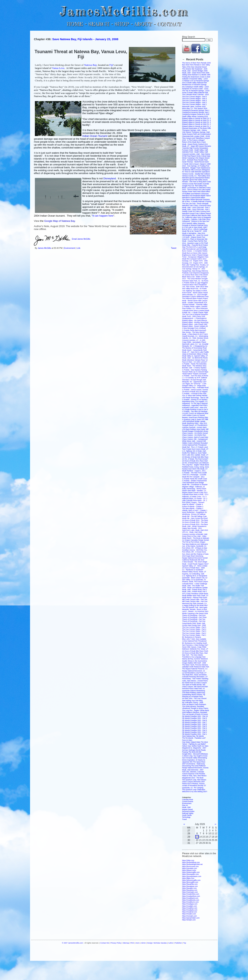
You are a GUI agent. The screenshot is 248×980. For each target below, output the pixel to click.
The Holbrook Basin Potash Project (195, 298)
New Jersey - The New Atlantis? (194, 332)
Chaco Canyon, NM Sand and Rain (195, 687)
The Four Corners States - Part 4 (194, 629)
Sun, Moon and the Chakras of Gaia (195, 554)
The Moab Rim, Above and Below (194, 675)
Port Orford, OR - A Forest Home (194, 552)
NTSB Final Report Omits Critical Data (196, 156)
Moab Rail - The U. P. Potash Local (195, 447)
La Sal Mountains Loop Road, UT (194, 673)
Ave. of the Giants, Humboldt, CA (194, 546)
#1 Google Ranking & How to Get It (195, 409)
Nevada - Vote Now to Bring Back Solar (196, 182)
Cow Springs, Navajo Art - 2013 (194, 269)
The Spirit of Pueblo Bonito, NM (194, 685)
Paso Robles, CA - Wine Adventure (195, 308)
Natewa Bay (91, 65)
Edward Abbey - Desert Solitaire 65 (195, 326)
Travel (184, 819)
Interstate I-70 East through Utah (194, 380)
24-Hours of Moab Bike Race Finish (195, 651)
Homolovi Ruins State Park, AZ (193, 689)
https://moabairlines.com (191, 896)
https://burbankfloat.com (191, 862)
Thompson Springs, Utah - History (195, 130)
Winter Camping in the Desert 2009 (195, 613)
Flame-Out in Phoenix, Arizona (193, 784)
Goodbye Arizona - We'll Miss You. (195, 550)
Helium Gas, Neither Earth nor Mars (195, 746)
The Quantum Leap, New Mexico (194, 780)
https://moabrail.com (190, 912)
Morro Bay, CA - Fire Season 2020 (195, 108)
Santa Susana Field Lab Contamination (196, 134)
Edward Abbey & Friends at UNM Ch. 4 (196, 120)
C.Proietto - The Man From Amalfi (194, 473)
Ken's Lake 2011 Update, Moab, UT (195, 455)
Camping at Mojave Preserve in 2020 (196, 114)
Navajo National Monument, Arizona (195, 768)
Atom (137, 943)
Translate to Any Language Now (194, 657)
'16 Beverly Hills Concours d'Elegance (196, 170)
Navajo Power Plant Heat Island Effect (196, 192)
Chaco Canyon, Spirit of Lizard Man (195, 437)
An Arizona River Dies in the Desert (195, 275)
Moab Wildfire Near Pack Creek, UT (195, 596)
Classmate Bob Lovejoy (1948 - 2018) (196, 136)
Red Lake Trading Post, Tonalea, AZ (195, 265)
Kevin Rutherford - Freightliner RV (195, 512)
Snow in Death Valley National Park (195, 93)
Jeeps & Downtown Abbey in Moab (195, 354)
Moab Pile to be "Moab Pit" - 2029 (194, 231)
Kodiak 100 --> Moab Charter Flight (195, 312)
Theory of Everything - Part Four (194, 615)
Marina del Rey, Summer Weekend (195, 659)
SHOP (122, 24)
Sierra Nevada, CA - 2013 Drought (195, 295)
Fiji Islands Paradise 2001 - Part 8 (195, 720)
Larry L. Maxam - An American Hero (195, 611)
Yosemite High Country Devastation (195, 148)
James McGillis (44, 248)
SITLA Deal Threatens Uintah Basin (195, 594)
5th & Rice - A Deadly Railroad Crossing (197, 201)
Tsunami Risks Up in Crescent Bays (195, 372)
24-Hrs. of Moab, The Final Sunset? (195, 459)
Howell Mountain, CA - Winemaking (195, 336)
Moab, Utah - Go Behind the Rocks (195, 358)
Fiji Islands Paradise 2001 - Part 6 (195, 724)
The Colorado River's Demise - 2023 (195, 95)
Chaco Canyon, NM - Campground (195, 439)
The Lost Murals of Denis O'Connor (195, 714)
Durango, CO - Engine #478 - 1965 (195, 261)
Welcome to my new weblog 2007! (195, 792)
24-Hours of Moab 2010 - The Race (195, 520)
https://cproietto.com (190, 868)
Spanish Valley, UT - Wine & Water (195, 566)
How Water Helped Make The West (195, 742)
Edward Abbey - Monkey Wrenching (195, 322)
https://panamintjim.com (191, 918)
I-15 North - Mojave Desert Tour (194, 237)
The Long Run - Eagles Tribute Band (195, 465)
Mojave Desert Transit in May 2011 (195, 493)
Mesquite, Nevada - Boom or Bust (195, 609)
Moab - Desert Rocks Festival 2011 (195, 144)
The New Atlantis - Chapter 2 (193, 508)
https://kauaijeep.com (190, 886)
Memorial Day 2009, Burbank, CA (194, 604)
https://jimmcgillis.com (190, 882)
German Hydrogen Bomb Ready (194, 750)
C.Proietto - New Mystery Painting (195, 370)
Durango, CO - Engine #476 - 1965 (195, 263)
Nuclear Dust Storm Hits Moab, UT (195, 469)
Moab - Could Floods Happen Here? (195, 564)
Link (79, 248)
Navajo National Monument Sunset (195, 558)
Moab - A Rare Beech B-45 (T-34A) (195, 334)
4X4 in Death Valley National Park (194, 83)
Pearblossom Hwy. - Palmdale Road (195, 388)
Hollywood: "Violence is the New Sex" (196, 221)
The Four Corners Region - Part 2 (194, 102)
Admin (143, 943)
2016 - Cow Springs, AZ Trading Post (196, 166)
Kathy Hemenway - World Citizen (194, 489)
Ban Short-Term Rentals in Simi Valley (196, 65)
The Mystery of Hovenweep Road (194, 348)
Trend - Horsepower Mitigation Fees (195, 257)
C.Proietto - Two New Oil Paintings (195, 411)
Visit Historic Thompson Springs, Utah (196, 132)
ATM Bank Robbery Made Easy (194, 693)
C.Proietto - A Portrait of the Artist (194, 394)
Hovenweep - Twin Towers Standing (195, 679)
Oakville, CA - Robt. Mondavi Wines (195, 338)
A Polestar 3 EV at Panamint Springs (195, 81)
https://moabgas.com (190, 904)
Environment (69, 248)
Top (185, 943)
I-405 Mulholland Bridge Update (194, 421)
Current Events (188, 801)
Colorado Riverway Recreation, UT (195, 677)
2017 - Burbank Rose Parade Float (195, 160)
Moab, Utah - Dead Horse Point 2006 (196, 73)
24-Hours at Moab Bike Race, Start (195, 653)
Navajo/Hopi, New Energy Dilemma (195, 271)
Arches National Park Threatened (194, 445)
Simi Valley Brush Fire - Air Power (194, 289)
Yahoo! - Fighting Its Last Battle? (194, 744)
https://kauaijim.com (189, 888)
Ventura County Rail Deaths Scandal (195, 184)
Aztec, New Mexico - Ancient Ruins (195, 681)
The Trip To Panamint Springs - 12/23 (196, 91)
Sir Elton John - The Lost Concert (194, 698)
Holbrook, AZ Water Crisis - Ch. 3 (194, 497)
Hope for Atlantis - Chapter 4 (192, 504)
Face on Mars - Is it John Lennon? (195, 362)
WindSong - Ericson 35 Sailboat (194, 514)
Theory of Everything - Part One (194, 621)
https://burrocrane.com (190, 866)
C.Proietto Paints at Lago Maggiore (195, 283)
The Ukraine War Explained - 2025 (195, 69)
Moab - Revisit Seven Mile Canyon (195, 301)
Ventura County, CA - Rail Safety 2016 (196, 176)
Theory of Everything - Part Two (194, 619)
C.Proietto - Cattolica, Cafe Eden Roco (196, 219)
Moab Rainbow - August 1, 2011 (194, 471)
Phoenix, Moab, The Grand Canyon (195, 582)
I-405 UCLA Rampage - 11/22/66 (194, 475)
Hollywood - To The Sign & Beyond (195, 403)
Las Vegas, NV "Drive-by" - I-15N (194, 384)
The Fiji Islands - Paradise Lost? (194, 738)
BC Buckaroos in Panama (192, 637)
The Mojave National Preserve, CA (195, 669)
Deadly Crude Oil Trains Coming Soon (196, 211)
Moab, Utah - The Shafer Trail (193, 586)
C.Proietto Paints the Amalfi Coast (195, 479)
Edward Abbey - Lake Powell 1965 (195, 324)
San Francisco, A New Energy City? (195, 645)
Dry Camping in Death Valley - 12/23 (195, 87)
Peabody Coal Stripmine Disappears (195, 273)
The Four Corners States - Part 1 (194, 635)
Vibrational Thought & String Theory (195, 708)
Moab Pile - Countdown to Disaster (195, 485)
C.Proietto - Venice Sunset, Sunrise (195, 390)
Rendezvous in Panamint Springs (194, 85)
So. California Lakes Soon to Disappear (197, 217)
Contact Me (105, 943)
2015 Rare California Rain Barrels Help (196, 215)
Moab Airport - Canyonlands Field (194, 350)
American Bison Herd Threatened (194, 285)
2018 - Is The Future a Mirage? (193, 140)
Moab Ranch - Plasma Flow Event (195, 598)
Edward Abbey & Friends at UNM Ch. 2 (196, 124)
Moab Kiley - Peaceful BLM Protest (195, 245)
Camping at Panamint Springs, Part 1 (196, 112)
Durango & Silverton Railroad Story (195, 225)
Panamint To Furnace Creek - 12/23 (195, 89)
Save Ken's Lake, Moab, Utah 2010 (195, 530)
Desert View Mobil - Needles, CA (194, 491)
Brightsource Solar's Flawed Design (195, 255)
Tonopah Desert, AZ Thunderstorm (195, 425)
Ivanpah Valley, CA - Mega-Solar (194, 386)
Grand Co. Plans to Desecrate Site (195, 239)
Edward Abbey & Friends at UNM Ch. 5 (196, 118)
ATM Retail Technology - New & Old (195, 398)
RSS (132, 943)
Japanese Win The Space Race (194, 762)
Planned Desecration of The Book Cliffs (196, 128)
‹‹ (184, 824)
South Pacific (187, 815)
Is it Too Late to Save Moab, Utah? (195, 227)
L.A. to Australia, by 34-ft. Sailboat (195, 378)
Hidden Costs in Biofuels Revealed (195, 443)
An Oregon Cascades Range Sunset (195, 540)
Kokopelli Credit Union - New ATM (195, 408)
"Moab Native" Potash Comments (194, 374)
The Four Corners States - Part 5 (194, 627)
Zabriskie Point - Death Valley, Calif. (195, 152)
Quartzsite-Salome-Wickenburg (194, 691)
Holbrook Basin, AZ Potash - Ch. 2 (195, 499)
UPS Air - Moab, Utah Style (192, 532)
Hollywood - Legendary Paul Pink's (195, 405)
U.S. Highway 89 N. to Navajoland (195, 576)
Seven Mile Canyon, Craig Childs (194, 647)
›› (215, 824)
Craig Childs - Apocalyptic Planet (194, 342)
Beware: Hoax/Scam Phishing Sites (195, 417)
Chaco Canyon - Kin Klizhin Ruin (194, 435)
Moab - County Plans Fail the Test (194, 241)
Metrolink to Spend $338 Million (194, 198)
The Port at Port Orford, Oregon (194, 542)
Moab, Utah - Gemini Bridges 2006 (195, 71)
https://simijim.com (189, 920)
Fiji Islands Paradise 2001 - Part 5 (195, 726)
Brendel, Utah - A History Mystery (194, 368)
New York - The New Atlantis (192, 655)
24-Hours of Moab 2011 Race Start (195, 461)
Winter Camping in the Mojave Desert (196, 158)
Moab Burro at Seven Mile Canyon (195, 253)
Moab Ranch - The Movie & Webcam (196, 538)
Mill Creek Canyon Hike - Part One (195, 601)
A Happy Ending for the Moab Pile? (195, 605)
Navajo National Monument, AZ (194, 671)
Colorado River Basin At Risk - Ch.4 (195, 494)
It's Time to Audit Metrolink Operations (196, 172)
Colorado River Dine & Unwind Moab (196, 310)
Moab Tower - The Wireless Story (194, 366)
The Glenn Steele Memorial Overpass (196, 199)
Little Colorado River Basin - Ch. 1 (195, 500)
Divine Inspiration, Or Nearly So (194, 760)
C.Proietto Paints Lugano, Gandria (195, 306)
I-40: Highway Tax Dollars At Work (195, 291)
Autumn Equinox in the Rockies (194, 774)
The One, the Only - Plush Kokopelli (195, 204)
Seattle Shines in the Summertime (195, 661)
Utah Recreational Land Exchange (195, 249)
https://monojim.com (189, 916)
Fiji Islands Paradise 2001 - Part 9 (195, 718)
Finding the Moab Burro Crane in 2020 (196, 77)
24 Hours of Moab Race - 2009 (193, 568)
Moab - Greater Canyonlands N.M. (195, 303)
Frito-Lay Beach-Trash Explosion (194, 704)
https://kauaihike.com (190, 884)
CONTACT (169, 24)
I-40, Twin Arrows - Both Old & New (195, 287)
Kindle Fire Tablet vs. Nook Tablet (194, 453)
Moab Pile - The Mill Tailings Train (194, 516)
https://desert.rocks (189, 870)
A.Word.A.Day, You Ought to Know (195, 756)
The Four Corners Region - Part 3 (194, 101)
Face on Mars (187, 740)
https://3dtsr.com (188, 860)
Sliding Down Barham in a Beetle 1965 (196, 75)
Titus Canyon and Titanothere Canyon (196, 138)
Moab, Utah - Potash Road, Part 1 (195, 591)
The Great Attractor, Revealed (193, 706)
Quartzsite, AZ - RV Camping (193, 788)
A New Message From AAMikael (194, 328)
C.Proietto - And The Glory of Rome (195, 376)
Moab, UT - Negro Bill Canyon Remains (197, 146)
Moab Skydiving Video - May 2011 (195, 423)
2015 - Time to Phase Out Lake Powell (196, 190)
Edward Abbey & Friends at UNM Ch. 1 (196, 126)
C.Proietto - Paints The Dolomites (194, 364)
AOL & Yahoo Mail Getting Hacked (195, 395)
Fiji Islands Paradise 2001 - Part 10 (195, 716)
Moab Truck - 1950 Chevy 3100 (194, 316)
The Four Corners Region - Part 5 (194, 97)
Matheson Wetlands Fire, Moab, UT (195, 649)
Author (171, 943)
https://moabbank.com (190, 898)
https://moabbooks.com (191, 900)
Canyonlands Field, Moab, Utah (194, 623)
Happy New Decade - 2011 (192, 528)
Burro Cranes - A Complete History (195, 251)
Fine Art (185, 805)
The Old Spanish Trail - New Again (195, 607)
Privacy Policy (116, 943)
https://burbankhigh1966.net (192, 864)
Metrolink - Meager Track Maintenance (196, 168)
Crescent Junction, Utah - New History (196, 154)
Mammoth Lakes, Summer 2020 (194, 107)
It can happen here (103, 216)
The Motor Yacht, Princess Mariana (195, 665)
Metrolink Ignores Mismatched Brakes (196, 178)
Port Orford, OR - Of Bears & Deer (195, 548)
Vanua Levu (58, 68)
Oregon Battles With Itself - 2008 (194, 663)
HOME (75, 24)
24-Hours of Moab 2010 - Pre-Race (195, 524)
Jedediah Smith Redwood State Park (196, 667)
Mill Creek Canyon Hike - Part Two (195, 599)
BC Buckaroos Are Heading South (195, 643)
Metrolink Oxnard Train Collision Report (196, 213)
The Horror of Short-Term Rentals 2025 (196, 63)
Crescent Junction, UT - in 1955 (194, 340)
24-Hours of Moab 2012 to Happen (195, 392)
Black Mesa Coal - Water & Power (195, 277)
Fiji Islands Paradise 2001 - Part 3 (195, 730)
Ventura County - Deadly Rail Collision (196, 174)
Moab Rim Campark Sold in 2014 (194, 259)
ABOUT (143, 24)
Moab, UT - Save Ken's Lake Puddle (195, 352)
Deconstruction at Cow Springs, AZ (195, 267)
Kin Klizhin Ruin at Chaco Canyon (195, 683)
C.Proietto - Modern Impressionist (194, 481)
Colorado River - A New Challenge (195, 584)
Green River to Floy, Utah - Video (194, 536)
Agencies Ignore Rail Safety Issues (195, 180)
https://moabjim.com (189, 906)
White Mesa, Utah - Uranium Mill (194, 441)
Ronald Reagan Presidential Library (195, 431)
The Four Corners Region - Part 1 (194, 104)
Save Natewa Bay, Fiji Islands (193, 736)
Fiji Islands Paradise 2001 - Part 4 (195, 728)
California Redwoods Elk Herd (193, 560)
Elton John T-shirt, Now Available (194, 639)
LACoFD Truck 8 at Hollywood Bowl (195, 413)
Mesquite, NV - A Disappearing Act (195, 346)
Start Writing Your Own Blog (192, 701)
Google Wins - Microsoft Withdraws (195, 754)
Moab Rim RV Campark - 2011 (193, 477)
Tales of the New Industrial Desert (194, 67)
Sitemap (126, 943)
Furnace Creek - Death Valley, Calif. (195, 150)
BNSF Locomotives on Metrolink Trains (196, 188)
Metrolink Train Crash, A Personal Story (196, 206)
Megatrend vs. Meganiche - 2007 (194, 748)
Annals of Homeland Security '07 (194, 786)
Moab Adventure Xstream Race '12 (195, 360)
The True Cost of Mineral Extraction (195, 314)
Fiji (111, 65)
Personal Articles (188, 811)
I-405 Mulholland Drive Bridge (193, 483)
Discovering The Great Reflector (194, 766)
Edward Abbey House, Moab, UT (194, 572)
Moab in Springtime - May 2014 (194, 233)
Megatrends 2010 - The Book (193, 778)
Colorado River (188, 800)
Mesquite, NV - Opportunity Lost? (194, 382)
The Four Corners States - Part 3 (194, 631)
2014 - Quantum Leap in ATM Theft (195, 243)
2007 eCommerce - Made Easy (194, 764)
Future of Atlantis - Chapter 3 (193, 506)
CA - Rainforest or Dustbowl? (193, 570)
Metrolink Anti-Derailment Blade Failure (196, 196)
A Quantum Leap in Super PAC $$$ (195, 419)
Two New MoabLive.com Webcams (195, 544)
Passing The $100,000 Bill (192, 752)
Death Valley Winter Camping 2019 (195, 116)
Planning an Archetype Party (192, 696)
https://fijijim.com (188, 878)
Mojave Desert (187, 809)
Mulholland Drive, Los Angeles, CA (195, 402)
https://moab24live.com (191, 894)
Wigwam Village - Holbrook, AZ (193, 487)
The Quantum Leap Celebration (194, 790)
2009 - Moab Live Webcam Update (195, 588)
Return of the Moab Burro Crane (194, 142)
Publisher (178, 943)
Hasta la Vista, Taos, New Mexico (194, 776)
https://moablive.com (190, 908)
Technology (186, 817)
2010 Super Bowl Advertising (193, 556)
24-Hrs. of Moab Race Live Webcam (195, 463)
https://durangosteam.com (192, 876)
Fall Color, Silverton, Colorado (193, 772)
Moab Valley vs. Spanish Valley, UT (195, 356)
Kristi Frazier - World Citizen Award (195, 293)
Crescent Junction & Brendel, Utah (195, 534)
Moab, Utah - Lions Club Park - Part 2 (196, 207)
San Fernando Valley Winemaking (195, 758)
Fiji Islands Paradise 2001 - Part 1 (195, 734)
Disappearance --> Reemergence (194, 318)
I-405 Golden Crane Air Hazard (193, 415)
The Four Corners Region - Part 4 (194, 99)
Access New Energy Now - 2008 (194, 625)
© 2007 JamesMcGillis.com (73, 943)
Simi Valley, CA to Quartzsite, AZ (194, 580)
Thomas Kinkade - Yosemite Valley (195, 304)
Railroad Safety (188, 813)
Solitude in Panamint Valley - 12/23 (195, 79)
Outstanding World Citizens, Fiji (194, 695)
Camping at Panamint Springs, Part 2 (196, 110)
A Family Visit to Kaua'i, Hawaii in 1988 (196, 164)
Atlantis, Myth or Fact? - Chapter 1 (195, 510)
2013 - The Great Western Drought (195, 279)
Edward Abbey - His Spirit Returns (195, 320)
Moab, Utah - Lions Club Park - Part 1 (196, 209)
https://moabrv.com (189, 914)
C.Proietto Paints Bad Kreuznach (194, 330)
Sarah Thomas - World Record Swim (195, 162)
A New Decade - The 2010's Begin (195, 562)
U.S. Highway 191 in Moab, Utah (194, 451)
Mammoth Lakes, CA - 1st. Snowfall (195, 344)
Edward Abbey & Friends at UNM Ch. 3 (196, 122)
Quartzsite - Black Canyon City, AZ (195, 578)
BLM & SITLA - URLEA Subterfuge (195, 229)
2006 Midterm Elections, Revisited (195, 712)
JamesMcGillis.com (124, 11)
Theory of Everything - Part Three (194, 617)
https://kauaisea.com (190, 890)
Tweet (174, 248)
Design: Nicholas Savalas (157, 943)
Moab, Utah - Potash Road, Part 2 (195, 590)
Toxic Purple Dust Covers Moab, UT (195, 449)
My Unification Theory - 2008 (193, 702)
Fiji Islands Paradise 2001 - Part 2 (195, 732)
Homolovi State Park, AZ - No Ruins (195, 281)
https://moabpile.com (190, 910)
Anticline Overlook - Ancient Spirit (194, 427)
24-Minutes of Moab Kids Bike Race (195, 457)
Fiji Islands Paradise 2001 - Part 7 (195, 722)
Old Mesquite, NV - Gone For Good (195, 235)
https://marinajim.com (190, 892)
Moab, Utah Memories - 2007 (193, 770)
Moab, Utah (186, 807)
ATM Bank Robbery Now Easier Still (195, 429)
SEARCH (99, 24)
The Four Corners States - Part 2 (194, 633)
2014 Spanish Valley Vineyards (193, 223)
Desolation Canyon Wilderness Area (195, 297)
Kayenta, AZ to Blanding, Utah (193, 574)
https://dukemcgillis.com (191, 872)
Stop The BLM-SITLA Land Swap (194, 247)
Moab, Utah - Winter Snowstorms (194, 526)
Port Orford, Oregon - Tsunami (193, 502)
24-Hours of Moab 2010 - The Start (195, 522)
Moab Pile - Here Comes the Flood (195, 518)
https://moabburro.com (190, 902)
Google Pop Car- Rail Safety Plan (194, 186)
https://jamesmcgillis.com (191, 880)
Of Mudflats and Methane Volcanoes (195, 194)
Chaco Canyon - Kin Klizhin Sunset (195, 433)
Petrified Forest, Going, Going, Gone (195, 467)
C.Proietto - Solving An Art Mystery (195, 400)
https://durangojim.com (190, 874)
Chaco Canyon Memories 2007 (193, 782)
